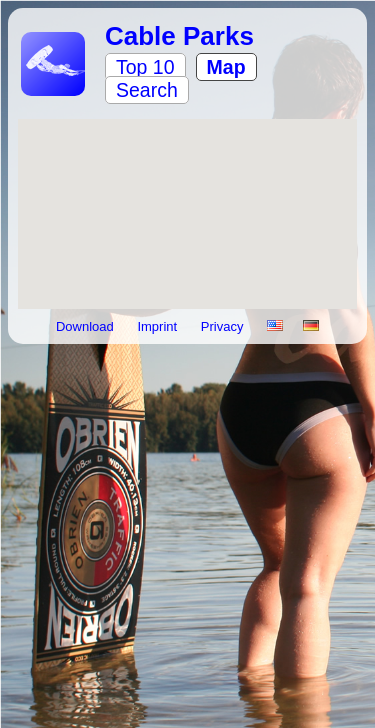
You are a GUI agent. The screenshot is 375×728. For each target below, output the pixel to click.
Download (86, 326)
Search (147, 90)
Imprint (158, 326)
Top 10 (145, 67)
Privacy (224, 326)
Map (226, 67)
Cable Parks (179, 36)
